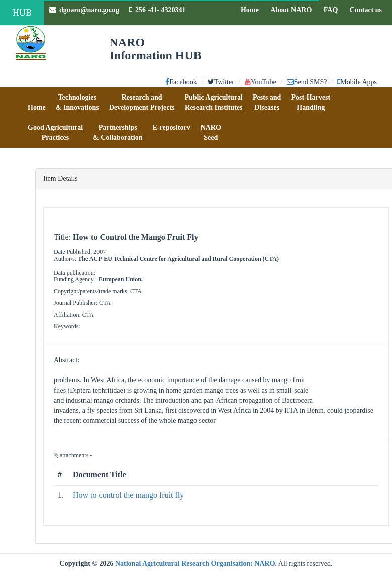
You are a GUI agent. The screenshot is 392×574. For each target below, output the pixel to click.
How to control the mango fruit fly (128, 495)
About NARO (291, 10)
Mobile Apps (357, 82)
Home (252, 9)
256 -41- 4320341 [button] (157, 10)
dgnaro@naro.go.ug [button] (84, 10)
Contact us (368, 9)
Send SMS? (307, 82)
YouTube (261, 82)
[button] (37, 103)
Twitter (221, 82)
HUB (22, 13)
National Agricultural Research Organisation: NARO (195, 564)
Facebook (181, 82)
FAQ (333, 9)
